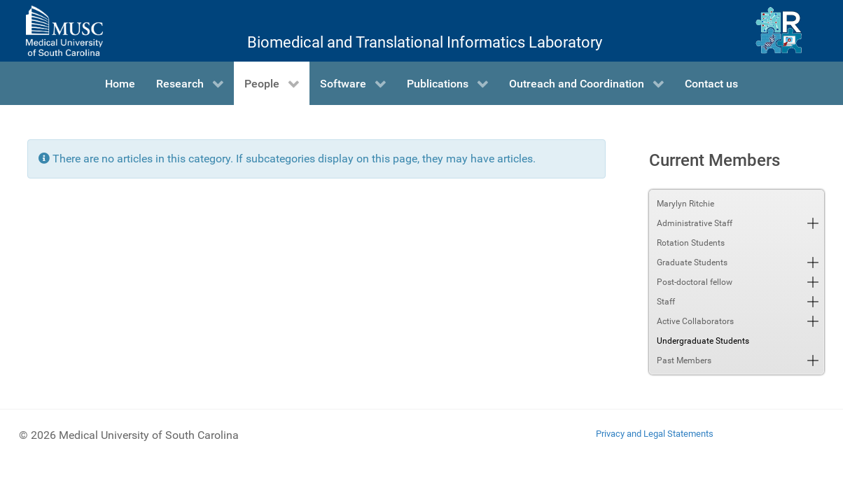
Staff (666, 302)
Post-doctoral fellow (695, 282)
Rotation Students (691, 243)
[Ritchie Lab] (779, 31)
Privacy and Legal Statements (655, 434)
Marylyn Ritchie (685, 204)
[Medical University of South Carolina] (64, 31)
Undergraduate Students (703, 341)
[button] (813, 223)
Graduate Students (692, 262)
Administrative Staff (695, 223)
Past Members (684, 360)
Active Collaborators (695, 321)
